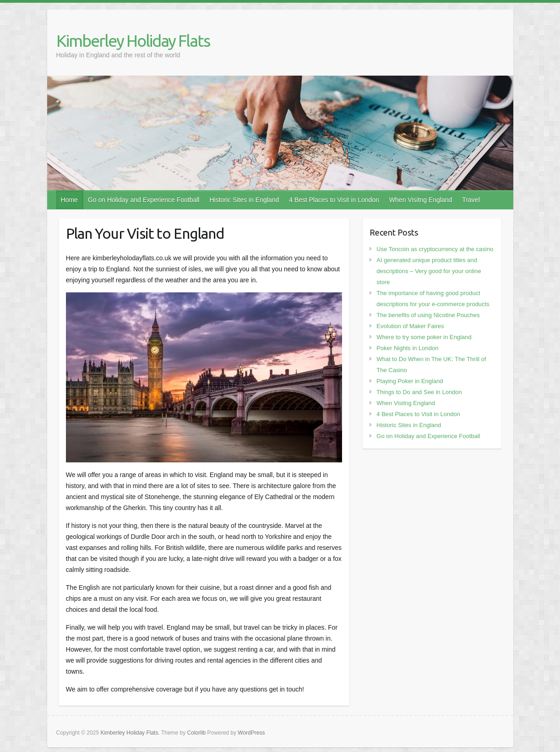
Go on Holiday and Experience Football (144, 200)
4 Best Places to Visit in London (334, 200)
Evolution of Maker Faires (410, 326)
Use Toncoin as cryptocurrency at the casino (435, 249)
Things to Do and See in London (419, 392)
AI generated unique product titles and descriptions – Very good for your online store (429, 271)
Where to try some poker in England (424, 337)
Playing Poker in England (410, 381)
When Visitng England (421, 200)
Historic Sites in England (244, 200)
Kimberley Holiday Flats (133, 41)
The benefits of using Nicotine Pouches (428, 315)
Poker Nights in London (407, 348)
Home (69, 200)
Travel (471, 200)
